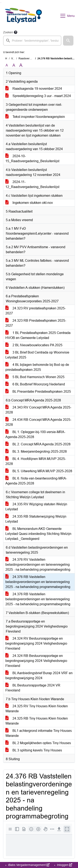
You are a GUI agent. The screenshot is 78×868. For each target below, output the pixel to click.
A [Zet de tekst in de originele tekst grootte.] (7, 65)
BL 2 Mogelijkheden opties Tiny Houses (38, 743)
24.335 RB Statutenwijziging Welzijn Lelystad (36, 519)
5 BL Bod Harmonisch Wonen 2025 (35, 377)
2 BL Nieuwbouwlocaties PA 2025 (34, 345)
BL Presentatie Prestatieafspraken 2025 (38, 392)
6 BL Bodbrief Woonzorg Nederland (35, 384)
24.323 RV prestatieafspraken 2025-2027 (36, 311)
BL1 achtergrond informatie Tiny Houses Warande (39, 733)
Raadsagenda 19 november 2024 (34, 89)
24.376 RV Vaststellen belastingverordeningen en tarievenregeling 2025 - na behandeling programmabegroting (38, 565)
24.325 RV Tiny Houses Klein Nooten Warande (37, 709)
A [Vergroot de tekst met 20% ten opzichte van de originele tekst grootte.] (14, 65)
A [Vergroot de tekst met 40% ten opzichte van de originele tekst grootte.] (21, 65)
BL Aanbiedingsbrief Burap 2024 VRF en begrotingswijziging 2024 (39, 676)
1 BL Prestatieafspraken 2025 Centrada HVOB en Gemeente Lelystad (38, 335)
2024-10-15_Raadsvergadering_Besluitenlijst (32, 159)
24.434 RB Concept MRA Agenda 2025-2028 (38, 422)
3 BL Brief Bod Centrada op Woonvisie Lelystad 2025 (37, 355)
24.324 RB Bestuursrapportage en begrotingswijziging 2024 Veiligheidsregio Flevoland (36, 661)
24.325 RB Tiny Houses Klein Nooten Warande (37, 721)
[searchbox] (32, 41)
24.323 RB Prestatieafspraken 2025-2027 (36, 323)
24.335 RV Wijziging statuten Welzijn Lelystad (36, 507)
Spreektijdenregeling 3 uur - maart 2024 (38, 96)
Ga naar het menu (1, 3)
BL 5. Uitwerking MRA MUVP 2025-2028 (39, 471)
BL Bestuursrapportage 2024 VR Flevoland (33, 688)
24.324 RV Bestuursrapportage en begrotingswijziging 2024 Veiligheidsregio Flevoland (36, 643)
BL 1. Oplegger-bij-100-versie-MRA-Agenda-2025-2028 (35, 434)
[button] (68, 41)
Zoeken (8, 32)
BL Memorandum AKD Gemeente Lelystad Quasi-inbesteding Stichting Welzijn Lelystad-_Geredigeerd (38, 534)
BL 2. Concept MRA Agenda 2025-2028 (38, 444)
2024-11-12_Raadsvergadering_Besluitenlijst (32, 184)
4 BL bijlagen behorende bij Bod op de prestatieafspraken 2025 (37, 367)
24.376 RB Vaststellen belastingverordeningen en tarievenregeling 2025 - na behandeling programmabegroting (38, 582)
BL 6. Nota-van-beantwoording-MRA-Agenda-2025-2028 (36, 481)
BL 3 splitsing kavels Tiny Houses (34, 750)
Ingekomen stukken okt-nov (29, 203)
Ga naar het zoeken (1, 3)
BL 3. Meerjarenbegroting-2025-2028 (36, 451)
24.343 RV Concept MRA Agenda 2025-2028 (38, 410)
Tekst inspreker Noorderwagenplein (35, 117)
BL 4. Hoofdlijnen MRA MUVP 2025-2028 (36, 461)
